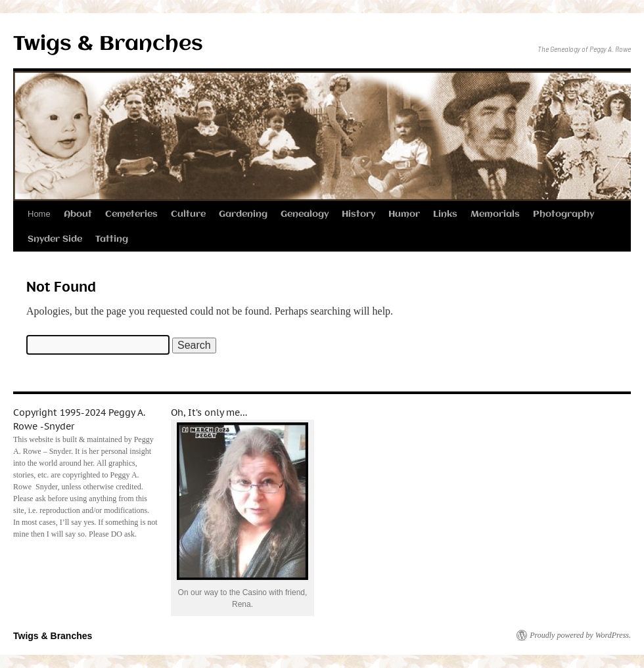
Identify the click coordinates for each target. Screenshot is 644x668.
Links (445, 214)
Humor (404, 214)
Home (39, 214)
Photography (563, 214)
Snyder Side (55, 239)
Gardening (243, 214)
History (358, 214)
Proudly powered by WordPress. (580, 635)
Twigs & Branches (108, 44)
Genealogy (305, 214)
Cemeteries (131, 214)
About (78, 214)
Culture (188, 214)
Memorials (495, 214)
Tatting (112, 239)
